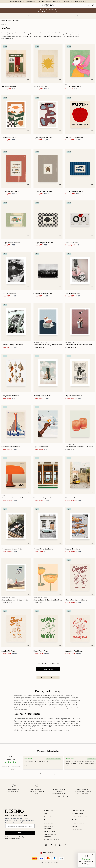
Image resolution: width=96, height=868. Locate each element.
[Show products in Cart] (93, 5)
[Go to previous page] (38, 676)
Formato (49, 16)
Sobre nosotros (48, 810)
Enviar (20, 833)
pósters (38, 699)
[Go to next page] (58, 676)
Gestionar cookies (77, 829)
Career (46, 820)
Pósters (9, 20)
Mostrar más (48, 667)
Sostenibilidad (48, 823)
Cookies (74, 826)
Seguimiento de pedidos (79, 817)
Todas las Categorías (23, 16)
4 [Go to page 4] (51, 676)
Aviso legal (47, 817)
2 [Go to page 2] (45, 676)
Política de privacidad (23, 837)
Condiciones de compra (79, 820)
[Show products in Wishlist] (89, 5)
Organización (76, 16)
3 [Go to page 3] (48, 676)
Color (38, 16)
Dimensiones (61, 16)
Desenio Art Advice (77, 810)
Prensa (46, 814)
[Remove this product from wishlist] (28, 79)
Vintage (16, 20)
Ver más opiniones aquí (48, 770)
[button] (87, 860)
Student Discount (49, 831)
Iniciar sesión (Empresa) (51, 840)
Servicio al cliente (77, 814)
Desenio (53, 863)
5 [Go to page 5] (55, 676)
